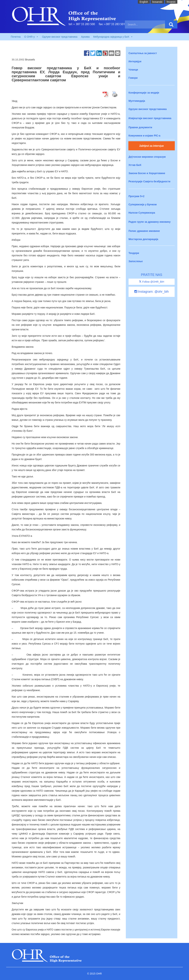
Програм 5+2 (136, 196)
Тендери (134, 253)
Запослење (136, 261)
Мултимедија (137, 101)
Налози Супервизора (142, 213)
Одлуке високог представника (60, 37)
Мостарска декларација (143, 239)
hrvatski (171, 2)
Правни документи (140, 127)
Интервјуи (135, 61)
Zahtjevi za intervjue (151, 146)
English (144, 2)
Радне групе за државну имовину (150, 222)
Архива (85, 37)
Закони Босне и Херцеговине (147, 173)
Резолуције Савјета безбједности (149, 181)
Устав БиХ (135, 165)
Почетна (16, 37)
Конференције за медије (144, 93)
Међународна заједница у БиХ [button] (113, 37)
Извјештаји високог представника (150, 118)
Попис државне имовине (144, 231)
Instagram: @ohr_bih (151, 292)
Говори (133, 78)
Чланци (133, 70)
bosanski (157, 2)
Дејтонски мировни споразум (147, 157)
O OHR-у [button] (31, 37)
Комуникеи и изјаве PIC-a (144, 136)
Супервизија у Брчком (143, 204)
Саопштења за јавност (143, 53)
